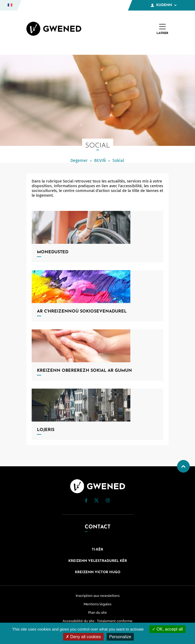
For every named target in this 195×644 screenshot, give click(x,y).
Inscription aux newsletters (98, 596)
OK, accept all (167, 629)
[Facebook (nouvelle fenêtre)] (86, 502)
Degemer (79, 160)
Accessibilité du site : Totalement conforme (97, 621)
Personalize (120, 637)
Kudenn (164, 5)
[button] (86, 501)
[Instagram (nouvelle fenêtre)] (108, 501)
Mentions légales (97, 604)
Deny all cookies (83, 637)
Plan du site (97, 613)
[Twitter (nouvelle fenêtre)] (96, 501)
